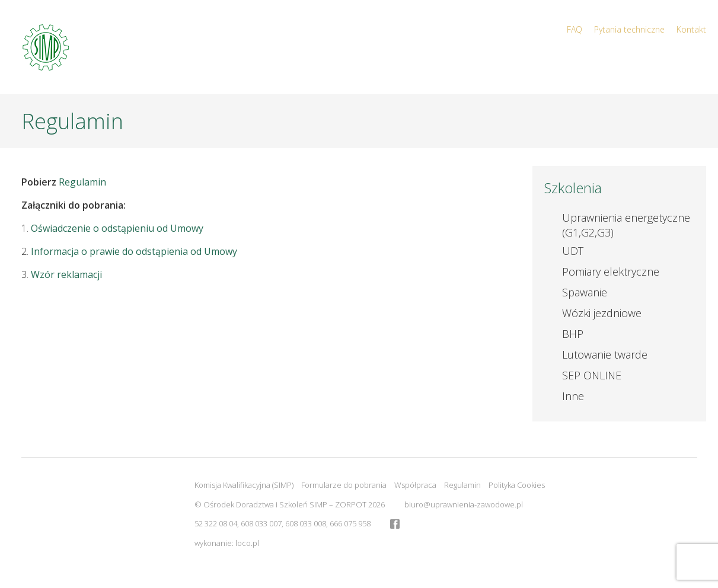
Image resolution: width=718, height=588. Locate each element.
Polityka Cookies (517, 485)
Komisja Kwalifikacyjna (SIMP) (244, 485)
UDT (573, 251)
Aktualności (556, 60)
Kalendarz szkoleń (656, 60)
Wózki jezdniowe (602, 313)
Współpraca (415, 485)
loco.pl (247, 543)
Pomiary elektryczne (611, 271)
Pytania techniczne (629, 29)
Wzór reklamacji (66, 274)
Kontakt (691, 29)
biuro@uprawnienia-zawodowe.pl (464, 504)
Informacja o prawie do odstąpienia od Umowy (134, 251)
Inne (573, 396)
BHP (573, 334)
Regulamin (82, 182)
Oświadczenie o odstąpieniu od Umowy (117, 228)
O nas (491, 60)
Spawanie (585, 292)
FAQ (575, 29)
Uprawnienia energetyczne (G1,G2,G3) (626, 225)
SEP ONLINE (592, 375)
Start (444, 60)
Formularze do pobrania (344, 485)
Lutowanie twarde (605, 354)
